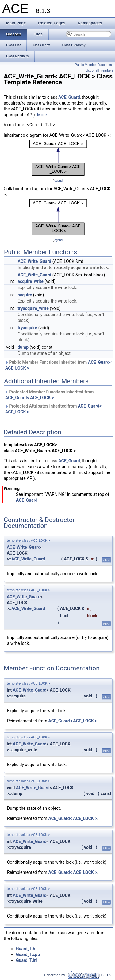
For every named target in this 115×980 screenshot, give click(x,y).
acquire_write (30, 281)
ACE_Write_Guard (34, 261)
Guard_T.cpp (28, 954)
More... (44, 115)
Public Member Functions (93, 65)
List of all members (100, 71)
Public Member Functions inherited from (58, 365)
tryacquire (27, 328)
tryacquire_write (33, 308)
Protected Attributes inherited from (53, 409)
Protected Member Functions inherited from (49, 395)
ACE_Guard (69, 97)
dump (23, 347)
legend (58, 181)
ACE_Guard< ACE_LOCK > (30, 398)
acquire (25, 295)
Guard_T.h (26, 949)
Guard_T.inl (27, 960)
